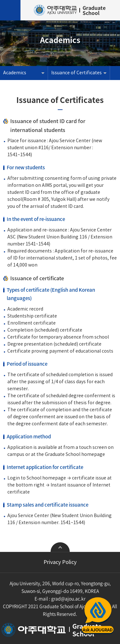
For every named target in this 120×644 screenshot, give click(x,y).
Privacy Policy (60, 562)
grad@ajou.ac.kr (68, 598)
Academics (15, 73)
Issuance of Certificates (76, 73)
